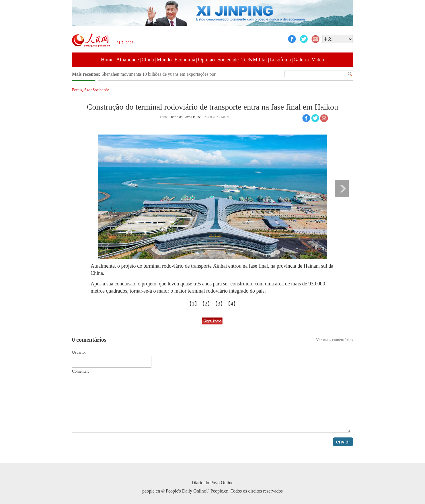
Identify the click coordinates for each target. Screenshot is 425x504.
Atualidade (127, 60)
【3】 (219, 304)
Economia (185, 60)
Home (107, 60)
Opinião (206, 60)
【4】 (232, 304)
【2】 (206, 304)
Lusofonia (280, 60)
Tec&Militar (254, 60)
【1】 (193, 304)
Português (80, 90)
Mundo (164, 60)
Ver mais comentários (335, 340)
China (148, 60)
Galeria (301, 60)
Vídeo (318, 60)
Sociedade (228, 60)
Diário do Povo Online (185, 117)
